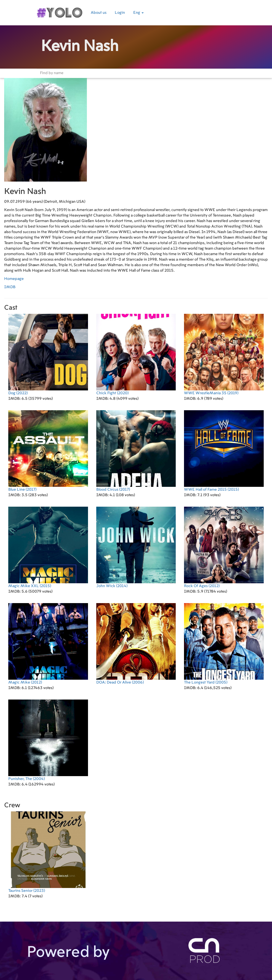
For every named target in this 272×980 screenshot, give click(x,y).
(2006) (136, 644)
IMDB (10, 287)
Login (120, 13)
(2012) (224, 547)
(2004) (48, 740)
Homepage (14, 279)
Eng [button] (138, 13)
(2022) (48, 354)
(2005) (224, 644)
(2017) (48, 451)
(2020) (136, 354)
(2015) (224, 451)
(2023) (48, 852)
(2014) (136, 547)
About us (99, 13)
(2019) (224, 354)
